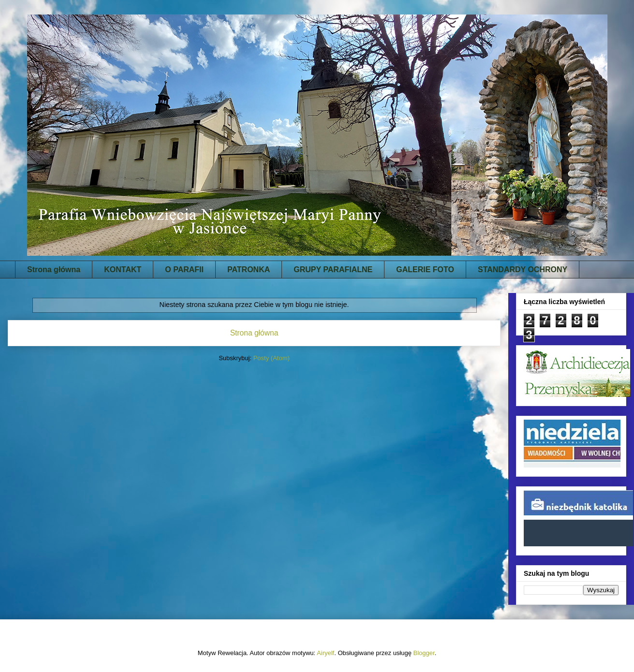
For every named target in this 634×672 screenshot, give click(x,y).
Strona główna (54, 270)
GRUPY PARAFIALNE (333, 270)
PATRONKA (249, 270)
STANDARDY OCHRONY (523, 270)
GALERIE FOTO (425, 270)
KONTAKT (123, 270)
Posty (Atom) (272, 358)
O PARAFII (184, 270)
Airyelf (325, 653)
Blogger (424, 653)
